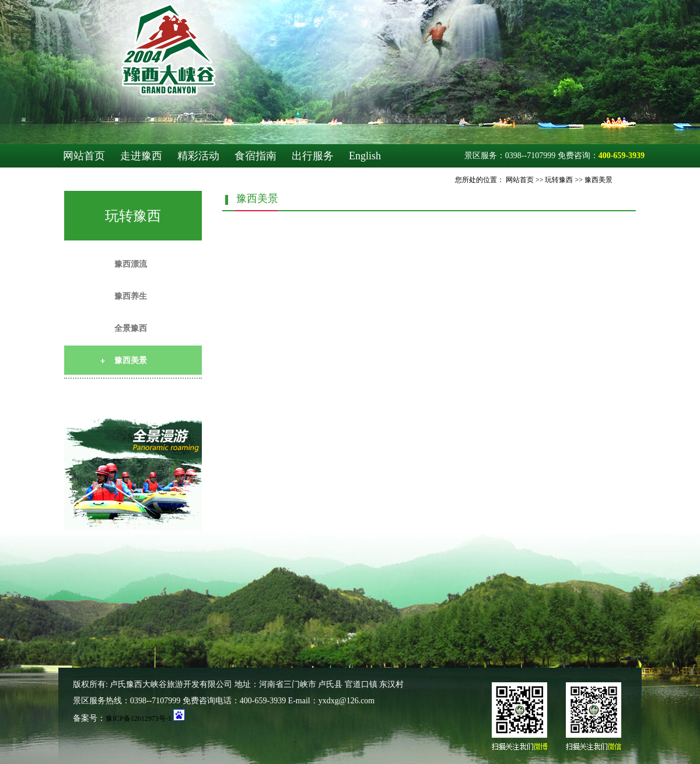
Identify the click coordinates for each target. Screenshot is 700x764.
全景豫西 (131, 328)
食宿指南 (256, 156)
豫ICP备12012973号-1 (139, 718)
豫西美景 (598, 180)
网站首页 (84, 156)
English (365, 156)
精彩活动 (198, 156)
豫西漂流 (131, 264)
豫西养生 (131, 296)
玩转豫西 (559, 180)
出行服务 (313, 156)
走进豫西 (141, 156)
